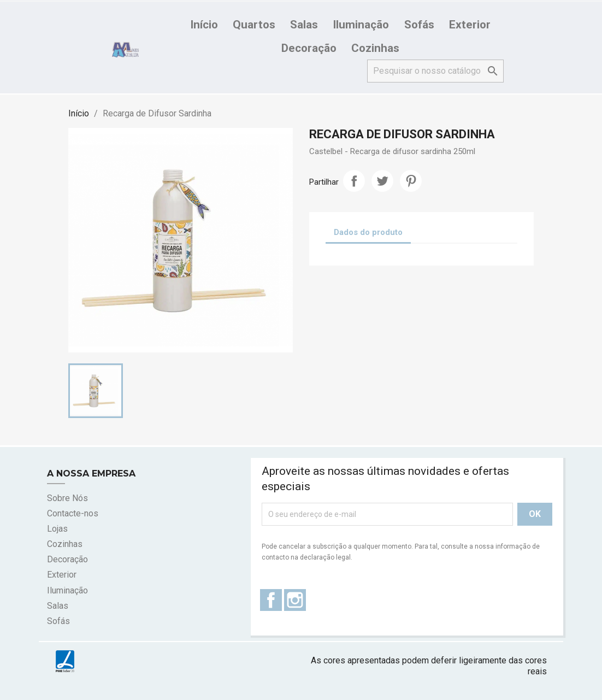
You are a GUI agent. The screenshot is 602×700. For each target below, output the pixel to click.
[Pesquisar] (435, 71)
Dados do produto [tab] (368, 232)
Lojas (57, 529)
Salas (304, 25)
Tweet (382, 181)
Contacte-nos (73, 513)
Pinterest (411, 181)
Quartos (254, 25)
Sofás (419, 25)
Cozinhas (375, 48)
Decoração (309, 48)
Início (204, 25)
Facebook (271, 600)
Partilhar (354, 181)
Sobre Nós (67, 498)
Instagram (295, 600)
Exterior (470, 25)
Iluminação (361, 25)
